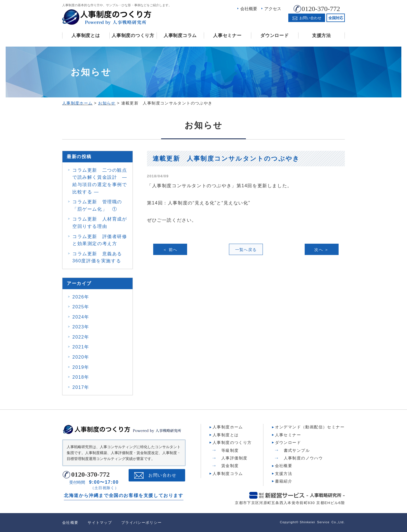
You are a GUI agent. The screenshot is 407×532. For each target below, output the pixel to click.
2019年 (81, 367)
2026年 (81, 297)
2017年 (81, 387)
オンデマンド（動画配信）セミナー (310, 427)
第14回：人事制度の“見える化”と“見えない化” (199, 203)
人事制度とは (86, 35)
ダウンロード (274, 35)
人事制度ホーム (228, 427)
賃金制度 (230, 466)
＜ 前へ (170, 250)
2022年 (81, 337)
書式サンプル (297, 450)
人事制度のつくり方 (133, 35)
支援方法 (322, 35)
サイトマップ (100, 523)
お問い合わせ (162, 475)
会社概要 (249, 9)
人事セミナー (227, 35)
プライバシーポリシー (141, 523)
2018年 (81, 377)
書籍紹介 (284, 481)
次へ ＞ (322, 250)
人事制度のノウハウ (303, 458)
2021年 (81, 347)
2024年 (81, 317)
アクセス (273, 9)
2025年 (81, 307)
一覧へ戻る (246, 250)
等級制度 (230, 450)
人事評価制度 (234, 458)
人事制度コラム (180, 35)
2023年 (81, 327)
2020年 (81, 357)
